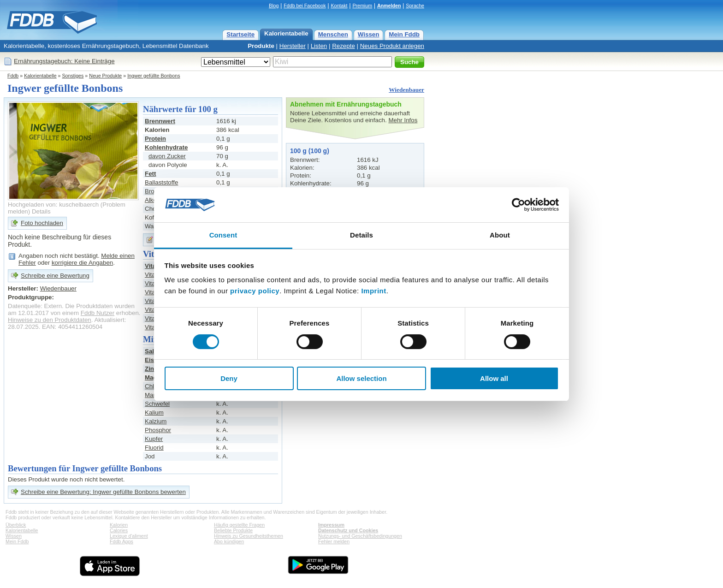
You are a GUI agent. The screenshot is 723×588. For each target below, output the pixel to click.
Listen (319, 46)
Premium (362, 6)
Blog (274, 6)
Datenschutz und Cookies (348, 530)
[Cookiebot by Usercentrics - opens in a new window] (519, 205)
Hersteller (293, 46)
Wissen (369, 34)
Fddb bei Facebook (305, 6)
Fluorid (154, 448)
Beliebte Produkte (233, 530)
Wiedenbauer (406, 90)
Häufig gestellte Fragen (239, 525)
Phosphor (158, 430)
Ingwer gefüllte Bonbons (154, 76)
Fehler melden (334, 541)
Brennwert (160, 121)
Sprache (415, 6)
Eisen (153, 360)
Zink (151, 369)
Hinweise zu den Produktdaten (50, 320)
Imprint (373, 291)
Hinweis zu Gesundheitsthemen (249, 536)
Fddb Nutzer (98, 313)
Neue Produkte (105, 76)
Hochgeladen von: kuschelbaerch (53, 205)
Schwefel (157, 404)
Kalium (154, 413)
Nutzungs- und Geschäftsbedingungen (360, 536)
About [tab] (500, 235)
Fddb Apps (121, 541)
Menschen (333, 34)
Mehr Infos (403, 120)
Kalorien (119, 525)
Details (41, 211)
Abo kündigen (229, 541)
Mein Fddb (404, 34)
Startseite (240, 34)
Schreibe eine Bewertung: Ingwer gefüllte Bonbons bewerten (103, 492)
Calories (119, 530)
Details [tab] (361, 235)
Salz (151, 351)
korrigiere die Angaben (82, 263)
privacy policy (255, 291)
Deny (229, 378)
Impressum (331, 525)
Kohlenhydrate (166, 147)
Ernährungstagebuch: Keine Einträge (64, 61)
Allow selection (361, 378)
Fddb (13, 76)
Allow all (494, 378)
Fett (150, 174)
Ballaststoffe (161, 182)
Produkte (261, 46)
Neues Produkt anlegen (392, 46)
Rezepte (344, 46)
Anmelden (389, 6)
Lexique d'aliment (129, 536)
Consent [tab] (223, 235)
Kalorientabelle (286, 33)
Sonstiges (73, 76)
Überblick (16, 525)
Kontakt (339, 6)
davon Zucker (167, 156)
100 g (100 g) (310, 151)
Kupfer (154, 439)
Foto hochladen (42, 223)
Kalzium (156, 421)
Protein (155, 139)
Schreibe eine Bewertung (55, 276)
